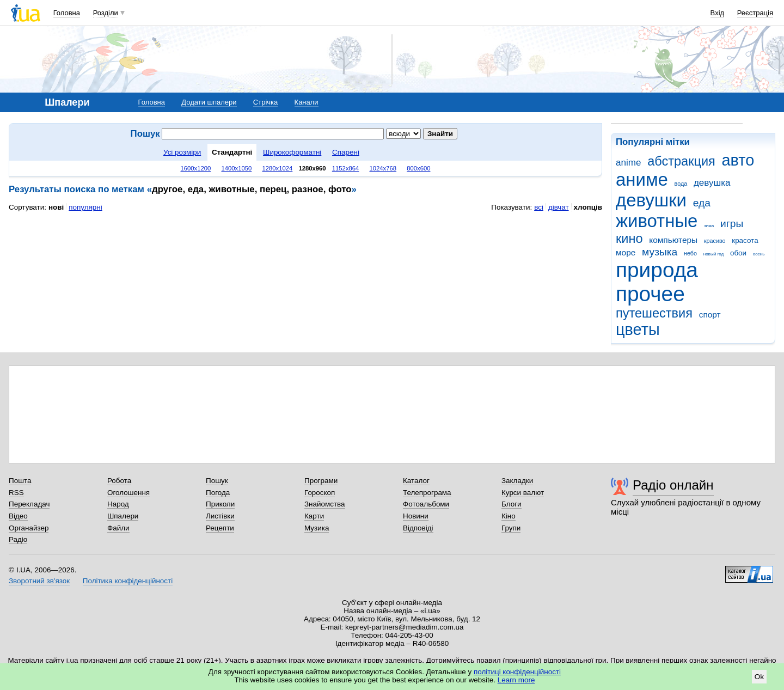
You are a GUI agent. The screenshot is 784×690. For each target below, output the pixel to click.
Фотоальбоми (426, 504)
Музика (317, 528)
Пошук (217, 481)
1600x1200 (196, 168)
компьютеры (673, 240)
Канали (307, 102)
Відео (18, 516)
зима (709, 226)
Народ (118, 504)
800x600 (418, 168)
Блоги (512, 504)
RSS (16, 493)
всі (539, 207)
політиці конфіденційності (517, 672)
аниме (642, 179)
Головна (67, 13)
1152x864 (346, 168)
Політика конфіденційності (128, 581)
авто (738, 160)
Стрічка (265, 102)
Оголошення (128, 493)
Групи (511, 528)
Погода (218, 493)
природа (657, 270)
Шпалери (123, 516)
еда (702, 203)
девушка (712, 183)
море (626, 252)
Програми (321, 481)
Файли (118, 528)
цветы (638, 329)
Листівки (220, 516)
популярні (85, 207)
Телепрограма (427, 493)
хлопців (588, 207)
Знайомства (325, 504)
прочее (650, 294)
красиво (715, 241)
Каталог (416, 481)
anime (628, 163)
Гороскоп (320, 493)
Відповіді (418, 528)
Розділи (106, 13)
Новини (416, 516)
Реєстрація (755, 13)
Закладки (517, 481)
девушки (651, 200)
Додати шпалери (209, 102)
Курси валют (523, 493)
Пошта (20, 481)
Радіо (18, 539)
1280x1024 (277, 168)
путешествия (654, 313)
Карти (314, 516)
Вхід (718, 13)
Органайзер (29, 528)
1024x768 (383, 168)
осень (759, 254)
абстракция (681, 161)
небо (690, 253)
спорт (710, 315)
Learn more (516, 680)
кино (629, 239)
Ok (759, 677)
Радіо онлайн (673, 485)
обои (738, 253)
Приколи (220, 504)
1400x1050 (236, 168)
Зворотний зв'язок (39, 581)
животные (657, 221)
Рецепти (220, 528)
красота (745, 240)
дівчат (559, 207)
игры (732, 224)
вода (681, 184)
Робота (119, 481)
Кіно (509, 516)
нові (56, 207)
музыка (660, 252)
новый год (713, 254)
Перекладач (29, 504)
